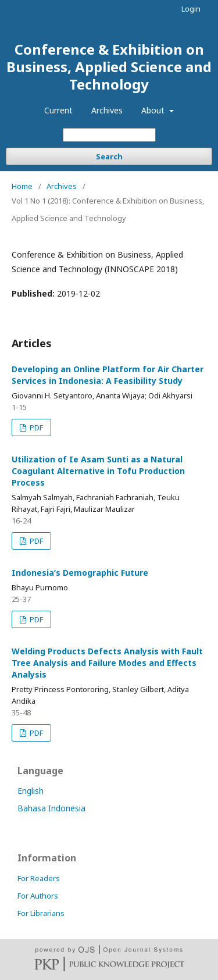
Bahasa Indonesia (51, 808)
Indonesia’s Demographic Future (80, 573)
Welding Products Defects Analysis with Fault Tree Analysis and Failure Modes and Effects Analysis (107, 663)
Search (109, 156)
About (154, 110)
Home (22, 186)
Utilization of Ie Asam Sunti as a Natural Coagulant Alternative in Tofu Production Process (98, 471)
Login (191, 9)
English (31, 791)
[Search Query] (109, 135)
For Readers (39, 878)
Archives (107, 110)
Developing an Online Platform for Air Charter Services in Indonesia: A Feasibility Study (108, 375)
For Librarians (41, 913)
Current (58, 110)
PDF (35, 427)
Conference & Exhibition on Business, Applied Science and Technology (109, 67)
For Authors (38, 896)
